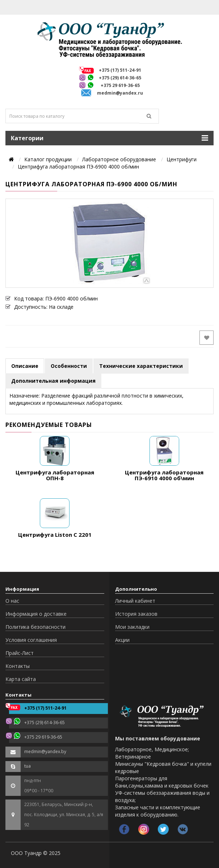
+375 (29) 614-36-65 (120, 78)
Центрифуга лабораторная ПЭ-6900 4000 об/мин (78, 167)
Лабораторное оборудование (119, 159)
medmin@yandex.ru (120, 93)
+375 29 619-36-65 (120, 85)
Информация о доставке (36, 614)
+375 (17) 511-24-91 (120, 70)
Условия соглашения (31, 640)
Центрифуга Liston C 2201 (55, 535)
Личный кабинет (135, 601)
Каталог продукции (48, 159)
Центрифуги (182, 159)
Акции (122, 640)
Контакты (18, 666)
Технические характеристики (141, 366)
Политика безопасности (35, 627)
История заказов (136, 614)
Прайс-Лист (20, 653)
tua (28, 766)
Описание (25, 366)
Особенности (69, 366)
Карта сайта (21, 679)
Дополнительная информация (53, 381)
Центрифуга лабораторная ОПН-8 (55, 475)
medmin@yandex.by (45, 751)
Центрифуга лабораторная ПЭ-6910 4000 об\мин (164, 475)
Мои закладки (132, 627)
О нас (12, 601)
